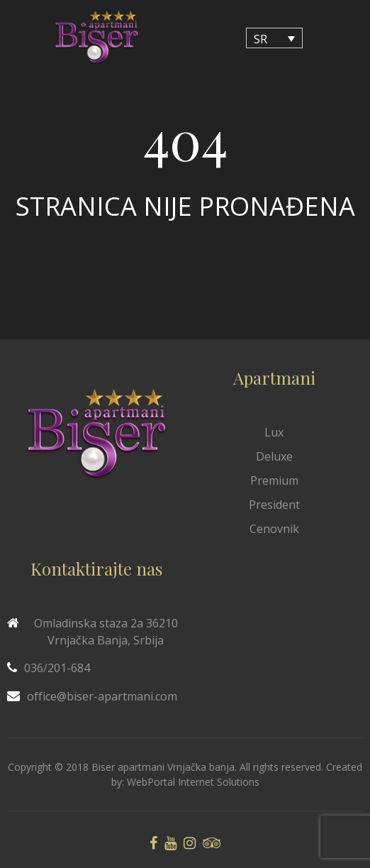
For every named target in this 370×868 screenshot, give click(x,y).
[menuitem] (274, 38)
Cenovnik (274, 529)
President (274, 505)
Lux (274, 432)
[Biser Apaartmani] (96, 38)
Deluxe (274, 456)
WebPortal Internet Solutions (193, 782)
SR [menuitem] (260, 38)
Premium (274, 480)
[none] (274, 38)
